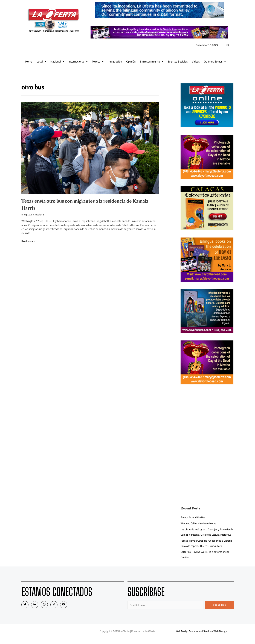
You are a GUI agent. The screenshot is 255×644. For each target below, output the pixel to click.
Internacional (78, 61)
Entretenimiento (152, 61)
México (98, 61)
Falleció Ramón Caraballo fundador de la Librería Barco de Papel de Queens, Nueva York (207, 549)
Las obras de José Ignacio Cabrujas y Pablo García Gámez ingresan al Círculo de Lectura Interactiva (205, 535)
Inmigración (115, 61)
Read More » (29, 241)
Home (29, 61)
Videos (196, 61)
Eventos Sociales (178, 61)
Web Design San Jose (187, 637)
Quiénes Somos (215, 61)
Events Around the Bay (193, 517)
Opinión (131, 61)
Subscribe (220, 610)
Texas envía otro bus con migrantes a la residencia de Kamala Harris (85, 205)
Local (41, 61)
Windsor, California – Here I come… (200, 523)
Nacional (57, 61)
